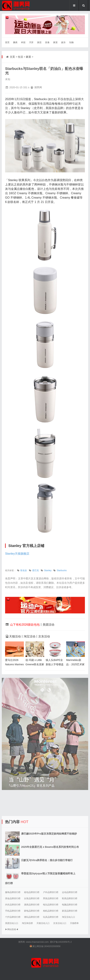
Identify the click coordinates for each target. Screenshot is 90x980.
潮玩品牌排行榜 (32, 917)
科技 (23, 42)
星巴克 (36, 570)
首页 (7, 42)
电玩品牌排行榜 (51, 905)
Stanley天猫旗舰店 (17, 554)
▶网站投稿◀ (12, 929)
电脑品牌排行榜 (70, 905)
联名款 (24, 570)
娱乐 (63, 42)
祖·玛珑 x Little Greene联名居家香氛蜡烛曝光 (35, 664)
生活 (20, 57)
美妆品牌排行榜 (13, 898)
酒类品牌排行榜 (32, 905)
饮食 (47, 42)
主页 (12, 57)
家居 (55, 42)
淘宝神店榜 (27, 923)
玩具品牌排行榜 (51, 917)
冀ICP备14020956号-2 (61, 942)
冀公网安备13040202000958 (46, 946)
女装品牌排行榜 (32, 898)
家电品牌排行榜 (32, 911)
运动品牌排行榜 (70, 892)
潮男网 (21, 942)
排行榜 (9, 883)
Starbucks (62, 570)
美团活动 (48, 625)
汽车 (31, 42)
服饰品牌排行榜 (13, 892)
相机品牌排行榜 (51, 911)
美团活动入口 (12, 923)
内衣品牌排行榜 (13, 905)
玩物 (71, 42)
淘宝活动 (30, 636)
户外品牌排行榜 (51, 892)
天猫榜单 (74, 923)
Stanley (48, 570)
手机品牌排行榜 (13, 911)
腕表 (15, 42)
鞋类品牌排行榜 (70, 898)
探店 (39, 42)
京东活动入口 (60, 923)
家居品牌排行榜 (70, 911)
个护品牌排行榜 (13, 917)
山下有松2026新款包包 (25, 625)
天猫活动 (15, 636)
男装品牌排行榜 (51, 898)
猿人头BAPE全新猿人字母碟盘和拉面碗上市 (55, 664)
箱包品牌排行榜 (32, 892)
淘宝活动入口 (69, 917)
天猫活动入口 (43, 923)
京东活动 (44, 636)
